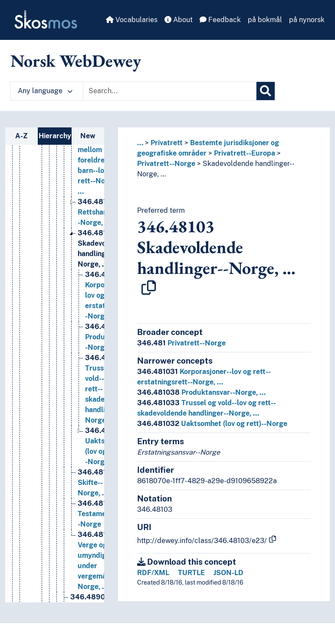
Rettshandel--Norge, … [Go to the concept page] (99, 288)
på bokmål (265, 20)
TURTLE (191, 573)
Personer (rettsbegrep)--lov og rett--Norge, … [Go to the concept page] (101, 174)
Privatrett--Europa (245, 153)
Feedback (220, 20)
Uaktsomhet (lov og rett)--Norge (212, 424)
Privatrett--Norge (166, 164)
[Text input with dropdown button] (170, 91)
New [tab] (88, 136)
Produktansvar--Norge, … (201, 392)
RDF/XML (153, 573)
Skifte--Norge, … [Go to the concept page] (99, 558)
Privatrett (167, 143)
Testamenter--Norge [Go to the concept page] (100, 590)
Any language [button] (45, 91)
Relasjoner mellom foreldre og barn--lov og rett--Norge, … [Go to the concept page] (98, 236)
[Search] (266, 91)
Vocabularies (132, 20)
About (179, 20)
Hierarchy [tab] (55, 136)
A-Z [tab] (21, 136)
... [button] (140, 143)
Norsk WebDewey (76, 61)
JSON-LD (228, 573)
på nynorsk (307, 20)
